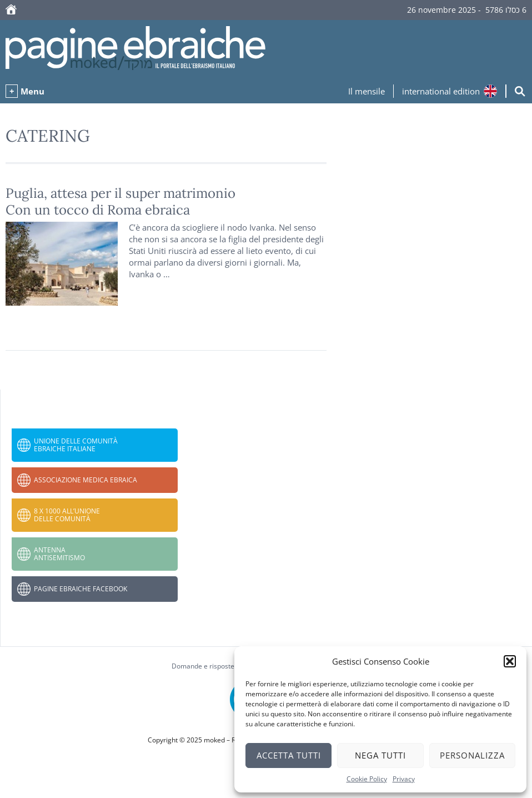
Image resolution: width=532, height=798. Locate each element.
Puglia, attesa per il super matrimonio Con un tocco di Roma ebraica (121, 201)
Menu (32, 91)
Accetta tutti (289, 755)
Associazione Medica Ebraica (86, 480)
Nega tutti (380, 755)
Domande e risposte (203, 666)
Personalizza (472, 755)
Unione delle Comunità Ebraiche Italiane (76, 445)
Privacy (404, 779)
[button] (510, 661)
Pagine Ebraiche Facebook (81, 589)
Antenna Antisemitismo (59, 554)
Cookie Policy (367, 779)
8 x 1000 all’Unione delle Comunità (67, 515)
